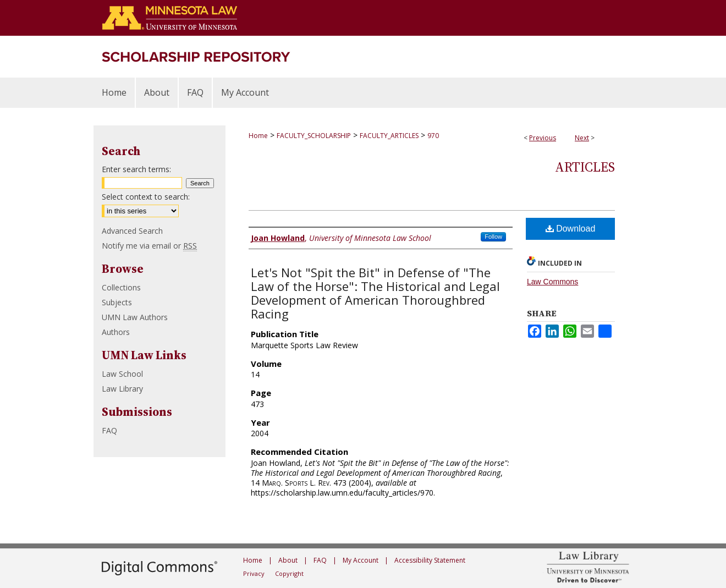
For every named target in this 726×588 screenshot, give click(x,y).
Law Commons (552, 282)
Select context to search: (146, 197)
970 (433, 136)
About (288, 560)
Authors (116, 332)
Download (571, 229)
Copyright (289, 573)
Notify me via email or (149, 246)
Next (582, 138)
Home (258, 136)
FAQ (109, 430)
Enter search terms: (136, 169)
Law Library (122, 389)
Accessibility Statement (430, 560)
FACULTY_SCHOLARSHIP (314, 136)
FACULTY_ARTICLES (389, 136)
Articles (585, 167)
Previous (543, 138)
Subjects (117, 302)
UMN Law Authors (135, 317)
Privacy (254, 573)
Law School (122, 374)
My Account (361, 560)
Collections (121, 287)
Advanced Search (132, 231)
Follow (493, 237)
